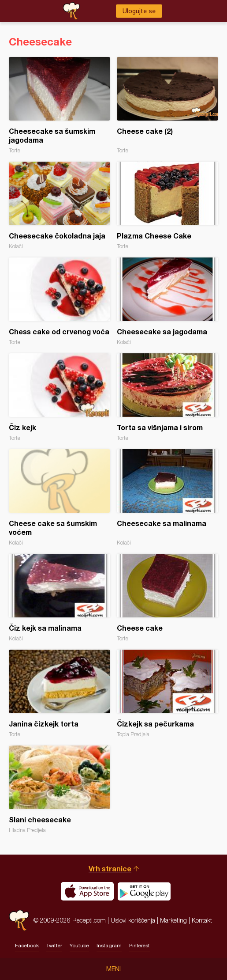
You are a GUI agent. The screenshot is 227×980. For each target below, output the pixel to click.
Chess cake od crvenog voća (60, 301)
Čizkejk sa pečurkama (167, 694)
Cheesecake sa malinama (167, 498)
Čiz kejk (60, 397)
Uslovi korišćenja (133, 920)
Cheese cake (167, 598)
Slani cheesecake (60, 789)
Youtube (79, 946)
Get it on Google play (144, 891)
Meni (113, 969)
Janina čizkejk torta (60, 694)
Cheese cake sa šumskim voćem (60, 498)
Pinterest (140, 946)
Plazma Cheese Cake (167, 206)
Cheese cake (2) (167, 105)
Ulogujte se (139, 11)
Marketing (173, 920)
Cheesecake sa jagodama (167, 301)
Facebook (27, 946)
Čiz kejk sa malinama (60, 598)
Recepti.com (19, 920)
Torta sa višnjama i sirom (167, 397)
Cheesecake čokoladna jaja (60, 206)
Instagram (109, 946)
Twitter (54, 946)
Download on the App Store (87, 891)
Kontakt (202, 920)
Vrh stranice (110, 868)
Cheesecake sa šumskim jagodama (60, 105)
